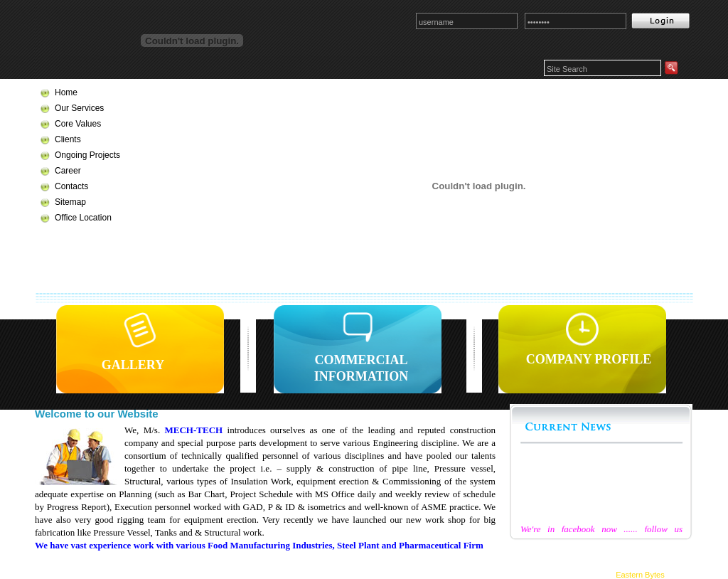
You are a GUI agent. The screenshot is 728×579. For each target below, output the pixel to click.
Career (68, 171)
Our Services (79, 108)
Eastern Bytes (640, 575)
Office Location (83, 218)
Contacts (71, 186)
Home (66, 92)
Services (584, 546)
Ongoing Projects (87, 155)
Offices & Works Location (262, 567)
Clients (68, 139)
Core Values (78, 124)
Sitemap (70, 202)
